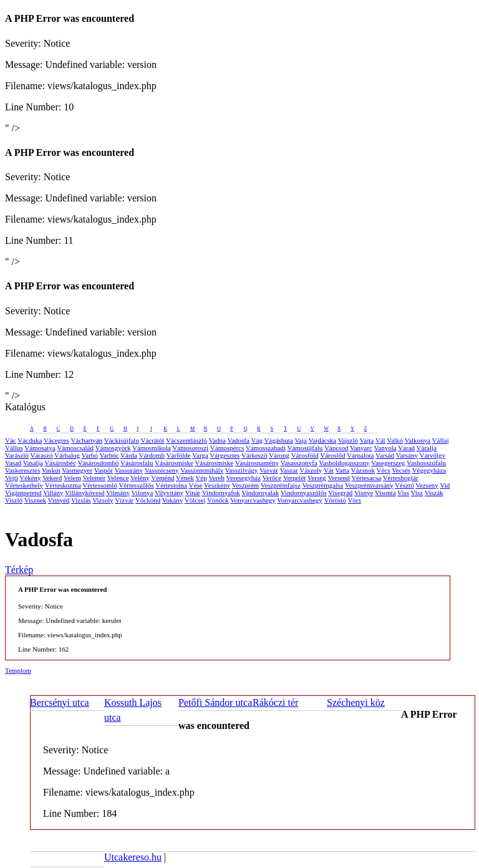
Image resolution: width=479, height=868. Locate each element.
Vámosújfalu (305, 448)
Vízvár (124, 500)
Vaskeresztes (22, 470)
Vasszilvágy (242, 470)
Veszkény (217, 485)
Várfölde (179, 455)
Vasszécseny (162, 470)
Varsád (385, 455)
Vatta (342, 470)
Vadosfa (238, 440)
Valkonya (417, 440)
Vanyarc (361, 448)
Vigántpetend (23, 493)
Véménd (162, 478)
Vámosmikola (152, 448)
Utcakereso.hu (133, 857)
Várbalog (67, 455)
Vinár (193, 493)
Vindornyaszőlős (304, 493)
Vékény (30, 478)
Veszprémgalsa (322, 485)
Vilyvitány (169, 493)
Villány (53, 493)
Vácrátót (152, 440)
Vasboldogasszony (344, 463)
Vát (329, 470)
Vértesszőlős (136, 485)
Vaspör (104, 470)
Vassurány (129, 470)
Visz (417, 493)
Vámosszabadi (266, 448)
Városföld (305, 455)
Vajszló (348, 440)
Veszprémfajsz (281, 485)
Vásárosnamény (257, 463)
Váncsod (336, 448)
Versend (338, 478)
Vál (380, 440)
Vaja (301, 440)
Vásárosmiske (174, 463)
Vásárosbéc (60, 463)
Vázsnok (363, 470)
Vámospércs (227, 448)
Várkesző (254, 455)
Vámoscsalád (75, 448)
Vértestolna (171, 485)
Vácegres (56, 440)
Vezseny (427, 485)
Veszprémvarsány (369, 485)
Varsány (407, 455)
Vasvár (269, 470)
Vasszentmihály (202, 470)
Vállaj (441, 440)
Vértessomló (100, 485)
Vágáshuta (278, 440)
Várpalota (360, 455)
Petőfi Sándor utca (215, 702)
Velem (72, 478)
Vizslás (81, 500)
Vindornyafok (221, 493)
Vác (11, 440)
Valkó (395, 440)
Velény (140, 478)
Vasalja (33, 463)
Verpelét (295, 478)
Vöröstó (335, 500)
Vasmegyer (77, 470)
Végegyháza (429, 470)
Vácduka (30, 440)
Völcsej (195, 500)
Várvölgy (433, 455)
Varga (200, 455)
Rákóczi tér (275, 702)
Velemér (94, 478)
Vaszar (288, 470)
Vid (445, 485)
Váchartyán (86, 440)
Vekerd (52, 478)
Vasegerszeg (388, 463)
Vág (256, 440)
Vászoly (311, 470)
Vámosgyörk (113, 448)
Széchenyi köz (356, 702)
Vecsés (401, 470)
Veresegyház (243, 478)
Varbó (90, 455)
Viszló (14, 500)
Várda (129, 455)
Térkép (19, 570)
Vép (201, 478)
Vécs (384, 470)
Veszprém (245, 485)
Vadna (217, 440)
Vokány (172, 500)
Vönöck (218, 500)
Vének (185, 478)
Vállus (14, 448)
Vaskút (51, 470)
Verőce (272, 478)
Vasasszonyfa (299, 463)
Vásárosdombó (98, 463)
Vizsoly (103, 500)
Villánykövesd (85, 493)
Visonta (385, 493)
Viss (403, 493)
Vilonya (143, 493)
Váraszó (41, 455)
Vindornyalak (260, 493)
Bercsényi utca (60, 702)
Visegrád (340, 493)
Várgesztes (225, 455)
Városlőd (332, 455)
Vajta (367, 440)
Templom (18, 670)
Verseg (317, 478)
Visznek (35, 500)
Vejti (12, 478)
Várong (279, 455)
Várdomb (152, 455)
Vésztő (404, 485)
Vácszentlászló (186, 440)
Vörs (354, 500)
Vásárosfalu (137, 463)
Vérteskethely (24, 485)
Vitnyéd (59, 500)
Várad (406, 448)
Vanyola (385, 448)
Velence (118, 478)
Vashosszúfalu (426, 463)
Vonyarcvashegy (253, 500)
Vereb (216, 478)
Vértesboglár (401, 478)
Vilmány (118, 493)
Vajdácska (322, 440)
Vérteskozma (63, 485)
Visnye (364, 493)
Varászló (17, 455)
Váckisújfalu (122, 440)
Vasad (13, 463)
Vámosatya (40, 448)
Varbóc (109, 455)
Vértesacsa (366, 478)
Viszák (434, 493)
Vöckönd (148, 500)
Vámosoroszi (190, 448)
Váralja (427, 448)
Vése (195, 485)
